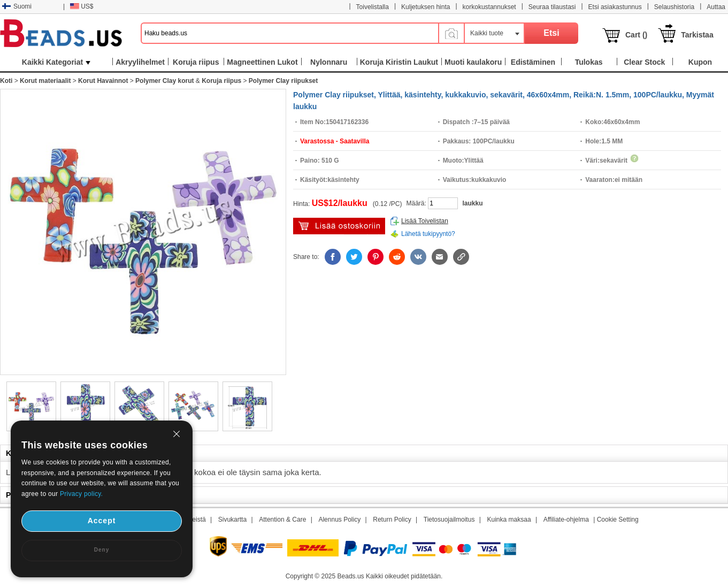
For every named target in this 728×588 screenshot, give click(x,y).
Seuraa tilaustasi (552, 7)
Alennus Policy (339, 520)
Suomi (17, 6)
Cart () (636, 35)
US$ (82, 6)
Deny (102, 550)
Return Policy (392, 520)
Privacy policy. (81, 494)
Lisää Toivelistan (425, 221)
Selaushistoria (674, 7)
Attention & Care (282, 520)
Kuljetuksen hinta (426, 7)
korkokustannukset (489, 7)
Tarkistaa (697, 35)
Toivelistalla (373, 7)
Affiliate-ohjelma (566, 520)
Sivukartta (232, 520)
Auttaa (716, 7)
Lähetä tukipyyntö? (428, 234)
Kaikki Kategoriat (56, 62)
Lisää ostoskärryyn (339, 226)
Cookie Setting (618, 520)
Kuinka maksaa (509, 520)
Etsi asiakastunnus (615, 7)
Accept (102, 521)
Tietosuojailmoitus (449, 520)
